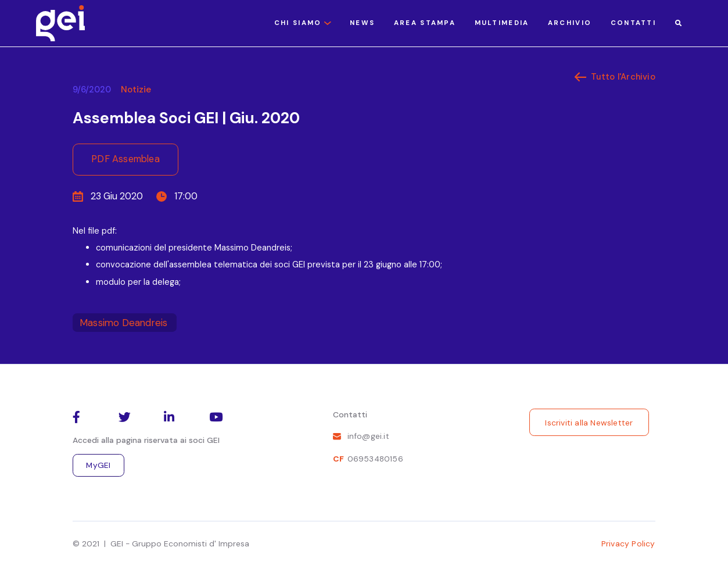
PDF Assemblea (125, 159)
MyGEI (98, 465)
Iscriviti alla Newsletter (589, 423)
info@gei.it (368, 436)
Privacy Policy (628, 543)
